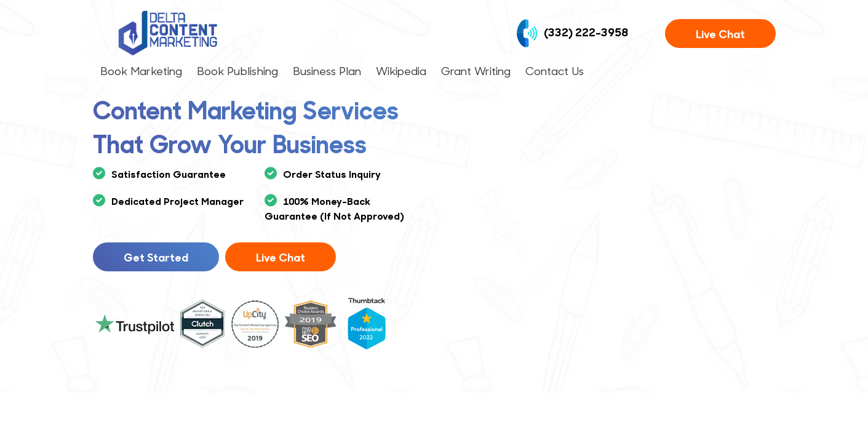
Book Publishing (237, 71)
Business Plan (327, 71)
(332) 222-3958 (572, 34)
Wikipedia (401, 71)
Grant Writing (476, 71)
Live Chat (720, 34)
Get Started (156, 257)
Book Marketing (141, 71)
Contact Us (555, 71)
